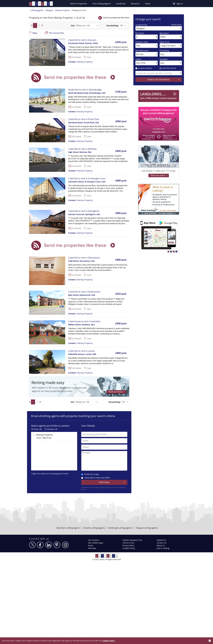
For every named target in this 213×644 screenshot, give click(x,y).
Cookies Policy (129, 548)
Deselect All (52, 429)
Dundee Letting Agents (94, 528)
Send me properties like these (116, 18)
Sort (73, 26)
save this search (169, 68)
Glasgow (49, 10)
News (148, 4)
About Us (161, 545)
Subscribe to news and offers (96, 478)
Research (135, 4)
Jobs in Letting (163, 548)
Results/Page (113, 26)
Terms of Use (128, 543)
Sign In (178, 3)
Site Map (92, 548)
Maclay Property (62, 10)
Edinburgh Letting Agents (120, 528)
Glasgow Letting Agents (147, 528)
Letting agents (37, 10)
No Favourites (57, 33)
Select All (38, 429)
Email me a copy (90, 474)
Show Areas (176, 25)
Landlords (121, 4)
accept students (144, 68)
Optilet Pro (162, 540)
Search (79, 4)
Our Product (94, 540)
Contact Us (162, 543)
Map (35, 33)
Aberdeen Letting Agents (68, 528)
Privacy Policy (128, 545)
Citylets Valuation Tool (132, 540)
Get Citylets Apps (96, 543)
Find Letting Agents (101, 4)
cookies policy (108, 641)
